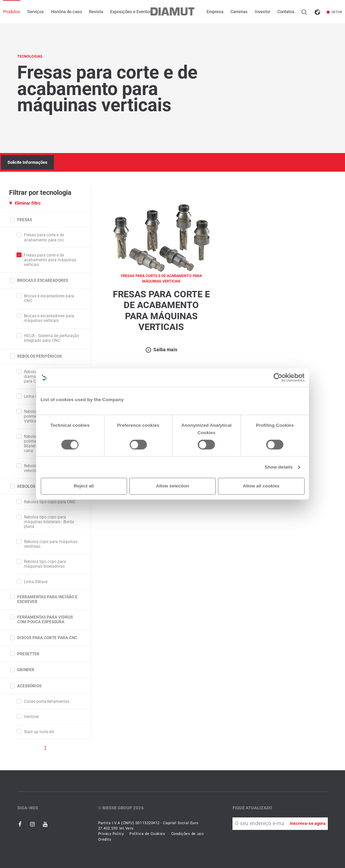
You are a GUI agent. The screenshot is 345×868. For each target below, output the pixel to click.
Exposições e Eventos (131, 12)
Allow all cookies (261, 486)
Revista (96, 12)
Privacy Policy (111, 834)
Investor (262, 12)
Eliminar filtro (25, 203)
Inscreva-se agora (308, 823)
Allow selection (172, 486)
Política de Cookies (147, 834)
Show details (279, 467)
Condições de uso (187, 834)
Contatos (286, 12)
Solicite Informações (27, 162)
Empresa (215, 12)
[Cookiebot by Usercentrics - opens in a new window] (278, 377)
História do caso (66, 12)
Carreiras (239, 12)
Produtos (12, 12)
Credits (105, 840)
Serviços (36, 12)
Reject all (84, 486)
